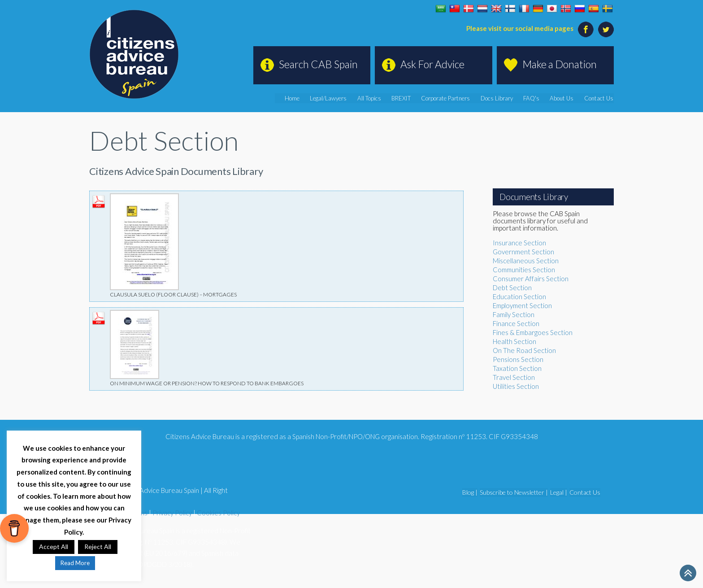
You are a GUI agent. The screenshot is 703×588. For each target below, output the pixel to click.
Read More (75, 563)
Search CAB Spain (318, 64)
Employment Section (522, 305)
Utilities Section (516, 386)
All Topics (377, 98)
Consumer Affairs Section (531, 279)
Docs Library (501, 98)
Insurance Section (519, 243)
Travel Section (514, 377)
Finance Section (516, 323)
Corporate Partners (451, 98)
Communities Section (524, 270)
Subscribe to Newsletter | (514, 492)
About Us (564, 98)
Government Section (523, 252)
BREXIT (408, 98)
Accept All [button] (54, 547)
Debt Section (512, 287)
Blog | (470, 492)
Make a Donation (560, 64)
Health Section (514, 341)
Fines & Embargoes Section (533, 332)
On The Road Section (524, 350)
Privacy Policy (172, 513)
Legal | (559, 492)
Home (302, 98)
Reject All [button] (98, 547)
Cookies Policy (218, 513)
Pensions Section (518, 359)
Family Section (514, 314)
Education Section (519, 296)
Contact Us (600, 98)
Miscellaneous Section (526, 261)
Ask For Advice (432, 64)
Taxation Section (517, 368)
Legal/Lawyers (337, 98)
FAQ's (535, 98)
